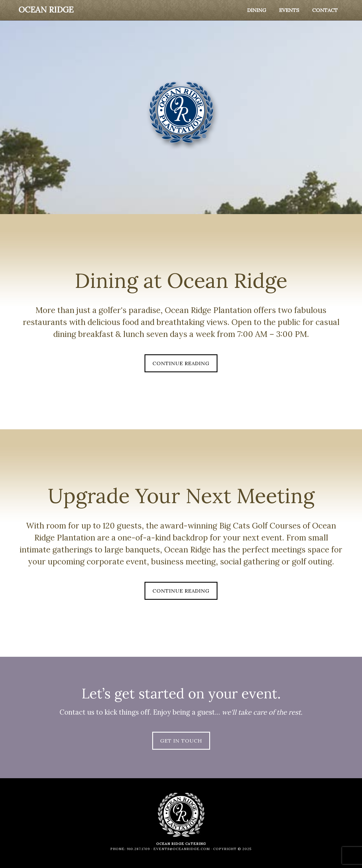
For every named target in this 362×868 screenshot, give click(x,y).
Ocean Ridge (46, 10)
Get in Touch (181, 741)
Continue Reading (181, 363)
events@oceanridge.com (182, 849)
